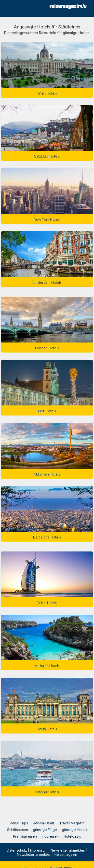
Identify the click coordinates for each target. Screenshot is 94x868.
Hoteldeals (72, 836)
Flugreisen (50, 836)
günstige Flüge (45, 830)
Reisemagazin (66, 854)
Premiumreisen (25, 836)
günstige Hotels (74, 830)
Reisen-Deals (44, 823)
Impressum (39, 850)
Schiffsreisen (18, 830)
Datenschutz (17, 850)
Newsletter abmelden (68, 850)
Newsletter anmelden (34, 854)
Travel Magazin (72, 823)
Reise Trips (19, 823)
